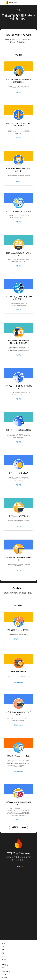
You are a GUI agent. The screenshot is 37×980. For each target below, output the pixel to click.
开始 (19, 866)
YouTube (4, 978)
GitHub (4, 959)
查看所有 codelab (18, 827)
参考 (3, 950)
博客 (3, 968)
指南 (3, 947)
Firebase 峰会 (6, 971)
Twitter (4, 974)
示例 (3, 953)
